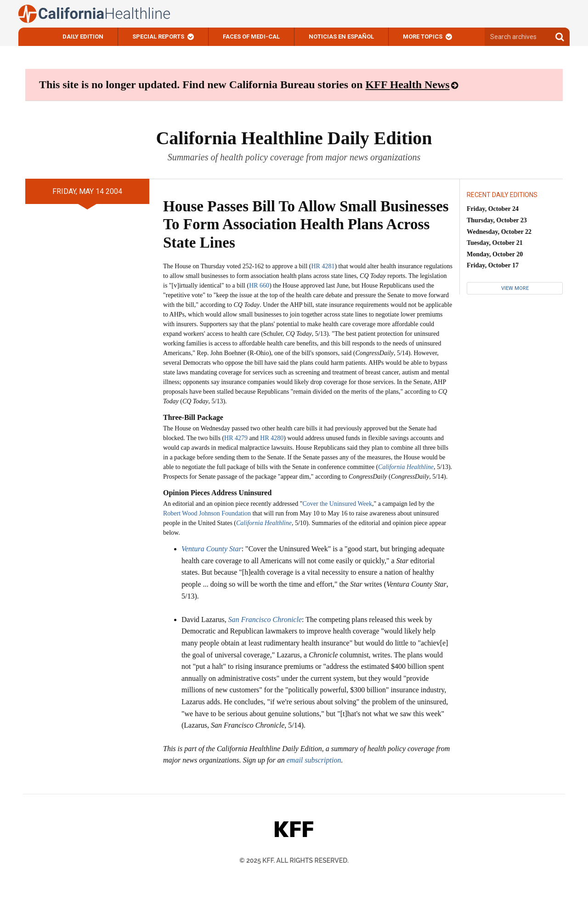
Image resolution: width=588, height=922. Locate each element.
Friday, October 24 (493, 209)
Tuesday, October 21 (495, 243)
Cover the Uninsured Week (337, 504)
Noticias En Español (341, 37)
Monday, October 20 (495, 254)
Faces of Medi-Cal (251, 37)
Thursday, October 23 (497, 220)
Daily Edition (83, 37)
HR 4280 (272, 438)
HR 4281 (323, 266)
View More (515, 288)
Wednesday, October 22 (499, 232)
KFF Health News (408, 85)
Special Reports (158, 37)
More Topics (423, 37)
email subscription (314, 760)
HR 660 (259, 286)
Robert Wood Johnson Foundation (207, 513)
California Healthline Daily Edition (294, 138)
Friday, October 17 (493, 265)
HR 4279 (236, 438)
